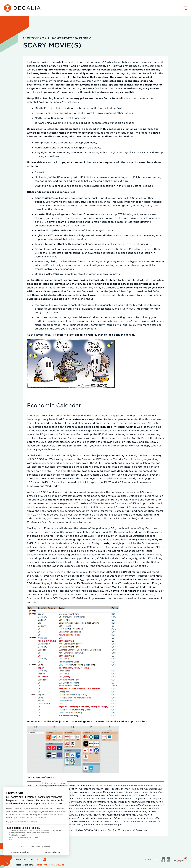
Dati (38, 859)
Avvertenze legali (25, 859)
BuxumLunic (58, 865)
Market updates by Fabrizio (71, 38)
